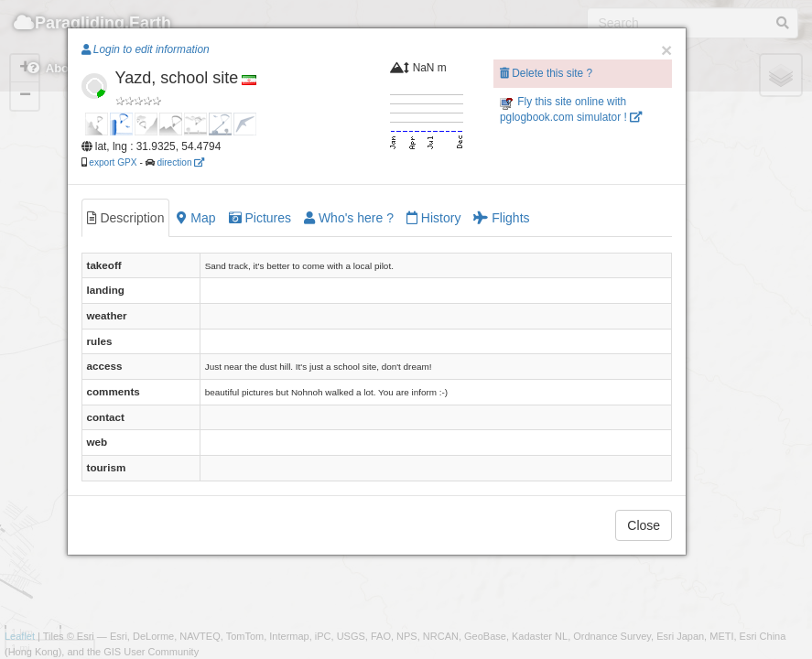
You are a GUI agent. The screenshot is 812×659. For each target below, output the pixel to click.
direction (180, 162)
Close (644, 525)
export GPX (113, 162)
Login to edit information (146, 49)
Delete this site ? (546, 73)
